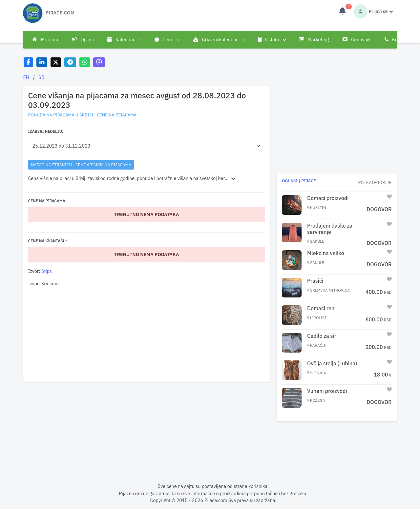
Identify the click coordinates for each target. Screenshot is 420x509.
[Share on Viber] (99, 62)
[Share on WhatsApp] (85, 62)
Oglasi (83, 40)
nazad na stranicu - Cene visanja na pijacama (81, 165)
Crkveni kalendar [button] (219, 40)
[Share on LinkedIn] (42, 62)
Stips (47, 271)
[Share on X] (56, 62)
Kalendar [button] (124, 40)
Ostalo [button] (272, 40)
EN (26, 77)
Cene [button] (167, 40)
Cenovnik (357, 40)
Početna (45, 40)
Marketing (314, 40)
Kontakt (397, 40)
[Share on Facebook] (28, 62)
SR (41, 77)
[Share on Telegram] (70, 62)
